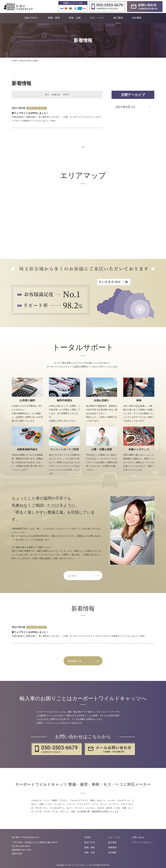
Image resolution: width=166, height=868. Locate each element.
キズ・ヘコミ (114, 837)
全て (47, 94)
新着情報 (112, 847)
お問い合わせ (138, 837)
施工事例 (112, 842)
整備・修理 (90, 847)
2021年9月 (123, 107)
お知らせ (56, 94)
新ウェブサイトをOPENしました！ (30, 113)
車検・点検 (90, 852)
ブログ (66, 94)
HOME (88, 837)
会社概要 (112, 852)
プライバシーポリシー (142, 842)
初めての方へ (91, 842)
